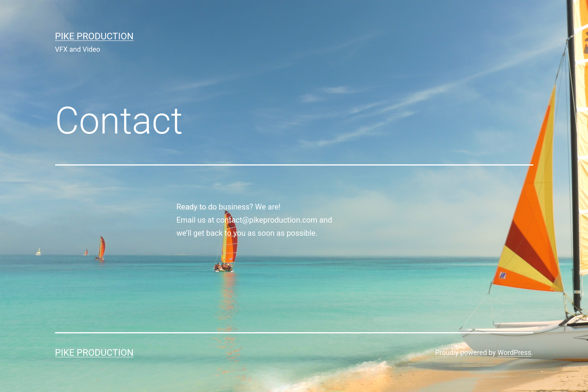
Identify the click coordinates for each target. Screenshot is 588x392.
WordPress (514, 352)
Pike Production (94, 36)
